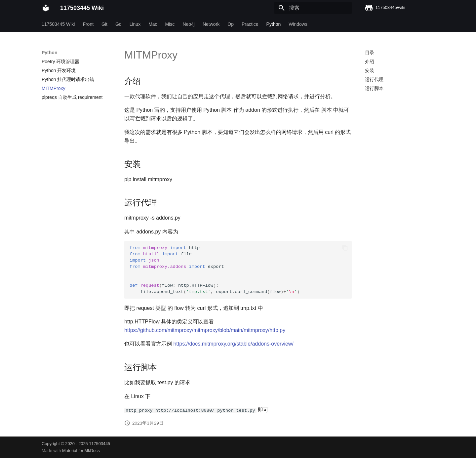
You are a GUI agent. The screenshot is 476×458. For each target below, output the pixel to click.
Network (211, 24)
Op (231, 24)
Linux (135, 24)
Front (88, 24)
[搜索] (313, 8)
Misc (170, 24)
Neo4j (189, 24)
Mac (153, 24)
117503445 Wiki (58, 24)
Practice (250, 24)
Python (274, 24)
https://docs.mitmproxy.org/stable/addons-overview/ (233, 344)
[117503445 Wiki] (46, 8)
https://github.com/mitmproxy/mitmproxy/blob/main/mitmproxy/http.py (205, 330)
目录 (370, 53)
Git (104, 24)
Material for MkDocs (81, 451)
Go (119, 24)
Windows (298, 24)
